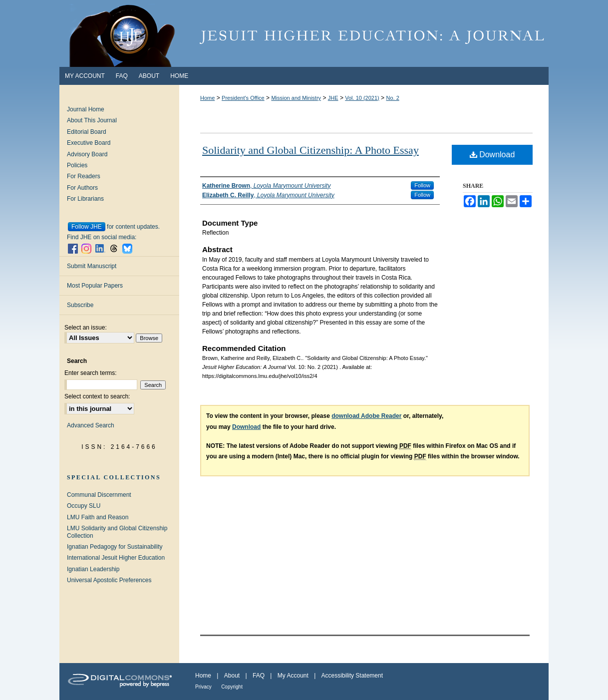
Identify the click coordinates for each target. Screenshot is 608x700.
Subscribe (80, 305)
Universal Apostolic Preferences (109, 580)
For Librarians (85, 199)
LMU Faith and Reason (98, 517)
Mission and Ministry (296, 98)
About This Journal (92, 120)
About (232, 676)
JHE (333, 98)
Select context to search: (97, 396)
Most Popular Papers (95, 286)
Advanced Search (91, 425)
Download (492, 155)
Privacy (203, 687)
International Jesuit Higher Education (116, 558)
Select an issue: (86, 328)
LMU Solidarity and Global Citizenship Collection (117, 532)
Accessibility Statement (352, 676)
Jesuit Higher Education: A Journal (304, 33)
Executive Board (89, 143)
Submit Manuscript (92, 266)
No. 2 (392, 98)
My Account (293, 676)
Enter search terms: (91, 373)
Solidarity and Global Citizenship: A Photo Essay (310, 150)
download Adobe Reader (366, 416)
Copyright (232, 687)
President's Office (243, 98)
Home (207, 98)
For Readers (84, 176)
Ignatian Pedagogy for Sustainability (115, 547)
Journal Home (86, 109)
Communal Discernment (99, 495)
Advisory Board (87, 154)
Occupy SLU (84, 506)
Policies (77, 165)
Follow (422, 185)
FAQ (259, 676)
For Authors (82, 188)
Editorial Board (87, 132)
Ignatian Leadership (93, 569)
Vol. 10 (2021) (362, 98)
